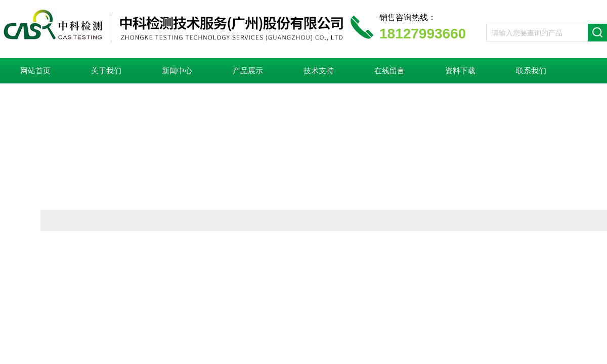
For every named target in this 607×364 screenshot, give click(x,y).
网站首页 (35, 71)
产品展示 (248, 71)
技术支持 (319, 71)
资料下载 (460, 71)
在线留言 (389, 71)
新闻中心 (177, 71)
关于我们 (106, 71)
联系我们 (531, 71)
